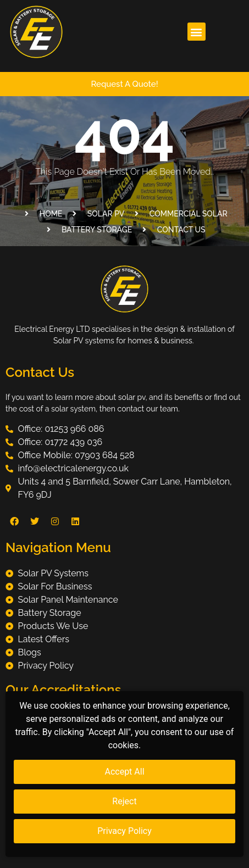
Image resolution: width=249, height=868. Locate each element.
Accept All (124, 772)
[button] (197, 32)
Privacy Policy (125, 831)
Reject (124, 801)
